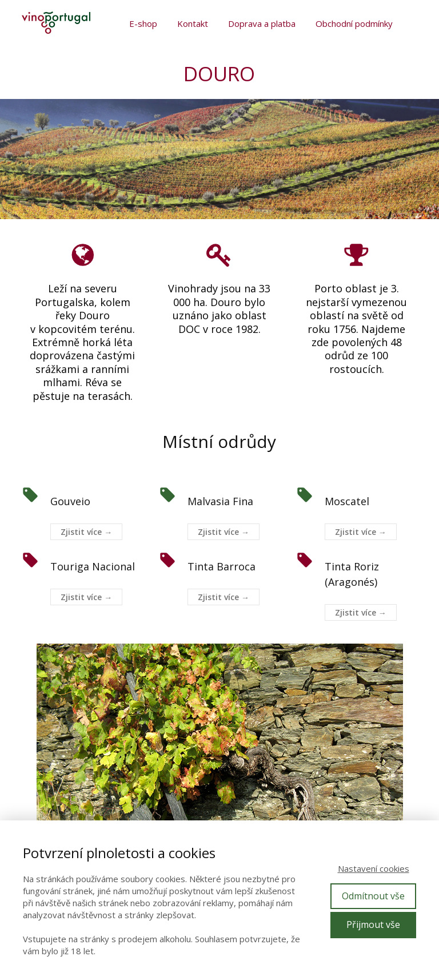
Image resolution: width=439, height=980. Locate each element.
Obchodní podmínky (354, 23)
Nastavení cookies (374, 868)
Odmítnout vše (373, 896)
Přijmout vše (373, 925)
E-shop (143, 23)
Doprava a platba (262, 23)
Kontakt (193, 23)
